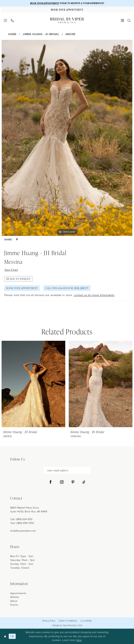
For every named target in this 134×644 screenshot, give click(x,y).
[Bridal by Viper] (67, 20)
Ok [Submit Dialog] (12, 636)
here (79, 640)
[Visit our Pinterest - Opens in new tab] (73, 482)
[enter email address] (67, 470)
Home (12, 34)
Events (14, 605)
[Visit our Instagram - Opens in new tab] (62, 482)
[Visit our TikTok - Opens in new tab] (84, 482)
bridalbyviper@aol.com (23, 531)
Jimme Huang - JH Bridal (41, 34)
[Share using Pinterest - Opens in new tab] (17, 240)
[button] (5, 20)
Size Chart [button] (11, 270)
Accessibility (86, 621)
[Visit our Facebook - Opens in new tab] (51, 482)
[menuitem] (5, 20)
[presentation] (33, 384)
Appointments (18, 593)
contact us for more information (94, 295)
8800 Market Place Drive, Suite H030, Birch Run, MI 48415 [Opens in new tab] (29, 510)
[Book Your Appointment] (67, 10)
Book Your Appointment (22, 288)
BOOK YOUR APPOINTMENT (45, 3)
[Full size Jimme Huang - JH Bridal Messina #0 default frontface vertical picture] (67, 138)
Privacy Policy (49, 621)
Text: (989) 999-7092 (22, 523)
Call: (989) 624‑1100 (21, 519)
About (14, 601)
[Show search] (129, 20)
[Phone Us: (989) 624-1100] (12, 21)
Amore (70, 34)
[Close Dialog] (5, 636)
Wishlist (15, 597)
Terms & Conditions (68, 621)
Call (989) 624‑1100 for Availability (67, 288)
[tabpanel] (67, 138)
